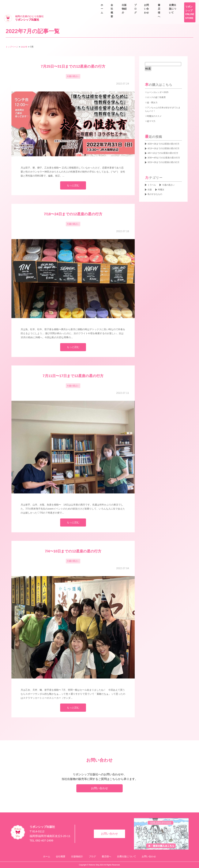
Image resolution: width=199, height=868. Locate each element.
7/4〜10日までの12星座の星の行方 (73, 547)
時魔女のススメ (155, 107)
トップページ (12, 38)
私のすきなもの (156, 209)
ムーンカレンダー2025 (159, 83)
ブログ (169, 11)
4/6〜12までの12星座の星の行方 (164, 155)
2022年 (25, 38)
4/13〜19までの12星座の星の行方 (165, 146)
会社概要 (135, 11)
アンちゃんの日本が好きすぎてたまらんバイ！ (163, 100)
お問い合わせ (187, 11)
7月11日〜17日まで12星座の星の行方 (73, 370)
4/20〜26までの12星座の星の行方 (165, 137)
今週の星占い (73, 68)
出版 (150, 203)
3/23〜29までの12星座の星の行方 (165, 173)
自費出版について (185, 4)
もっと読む (73, 177)
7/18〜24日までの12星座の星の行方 (73, 207)
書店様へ (163, 4)
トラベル (153, 198)
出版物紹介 (153, 11)
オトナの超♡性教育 (158, 88)
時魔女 (162, 203)
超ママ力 (152, 112)
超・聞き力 (153, 93)
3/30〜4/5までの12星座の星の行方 (164, 164)
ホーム (119, 11)
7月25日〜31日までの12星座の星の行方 (73, 57)
